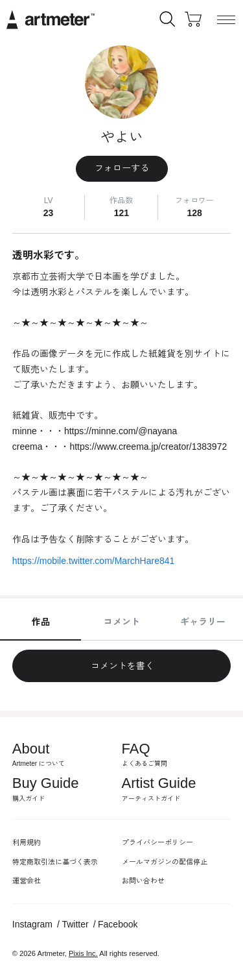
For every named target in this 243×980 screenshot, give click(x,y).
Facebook (118, 924)
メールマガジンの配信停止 (165, 862)
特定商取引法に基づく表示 (55, 862)
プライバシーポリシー (157, 842)
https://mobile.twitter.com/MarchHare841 (94, 561)
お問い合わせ (143, 881)
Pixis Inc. (83, 953)
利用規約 (27, 842)
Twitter (75, 924)
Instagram (32, 924)
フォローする (122, 168)
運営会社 (27, 881)
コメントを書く (122, 666)
